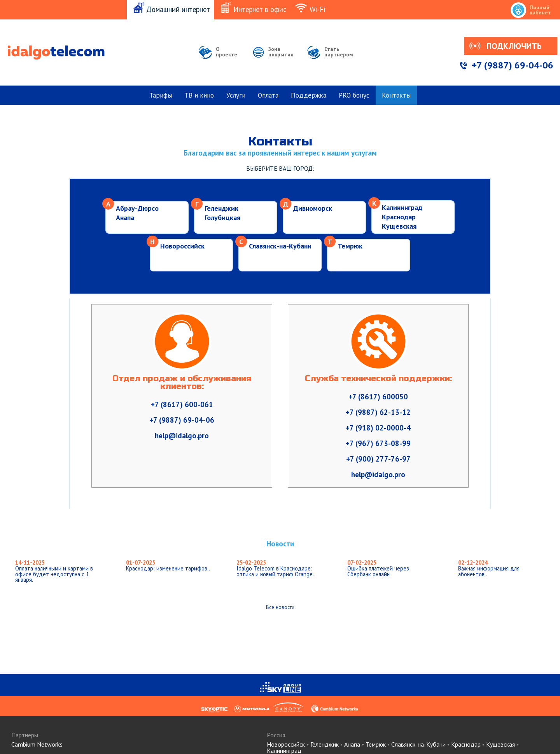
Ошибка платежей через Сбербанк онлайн (378, 568)
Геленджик (221, 208)
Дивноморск (313, 208)
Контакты (396, 95)
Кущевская (399, 226)
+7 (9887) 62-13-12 (378, 412)
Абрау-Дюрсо (137, 208)
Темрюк (350, 246)
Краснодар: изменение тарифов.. (168, 565)
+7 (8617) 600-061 (182, 404)
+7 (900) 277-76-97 (378, 459)
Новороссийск (182, 246)
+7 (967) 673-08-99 (378, 443)
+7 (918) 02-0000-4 (378, 428)
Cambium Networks (37, 744)
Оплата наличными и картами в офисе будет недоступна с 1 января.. (54, 571)
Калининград (402, 207)
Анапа (125, 218)
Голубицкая (222, 218)
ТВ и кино (199, 95)
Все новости (280, 607)
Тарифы (161, 95)
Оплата (268, 95)
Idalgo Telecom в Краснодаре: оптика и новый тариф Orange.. (276, 568)
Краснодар (399, 217)
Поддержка (309, 95)
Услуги (236, 95)
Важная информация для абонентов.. (489, 568)
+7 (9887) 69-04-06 (513, 65)
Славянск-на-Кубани (280, 246)
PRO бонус (354, 95)
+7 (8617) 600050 (378, 397)
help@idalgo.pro (182, 436)
